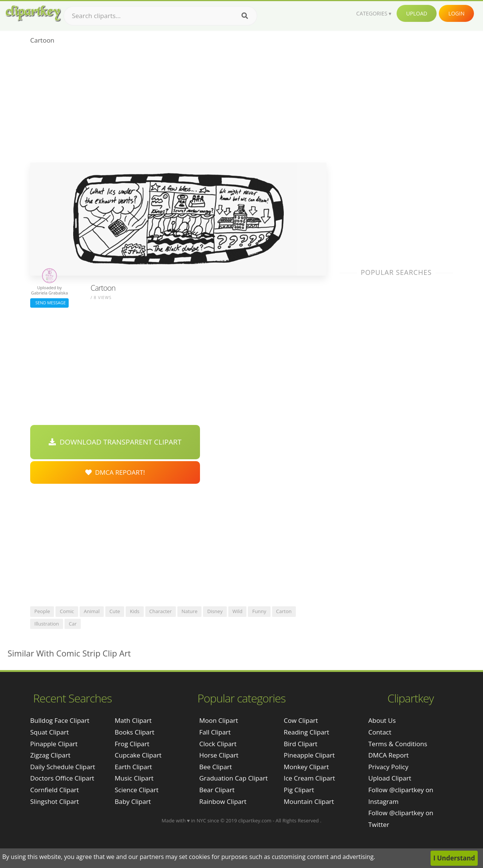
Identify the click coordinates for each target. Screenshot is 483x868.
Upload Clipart (390, 778)
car (73, 624)
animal (92, 611)
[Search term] (160, 16)
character (161, 611)
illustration (47, 624)
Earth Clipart (133, 767)
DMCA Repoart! (115, 472)
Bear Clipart (217, 790)
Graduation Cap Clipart (234, 778)
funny (259, 611)
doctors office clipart (62, 778)
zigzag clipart (50, 755)
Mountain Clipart (309, 801)
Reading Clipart (306, 732)
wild (238, 611)
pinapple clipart (54, 744)
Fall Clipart (215, 732)
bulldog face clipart (60, 720)
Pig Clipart (299, 790)
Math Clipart (133, 720)
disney (215, 611)
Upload (417, 13)
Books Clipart (135, 732)
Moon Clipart (219, 720)
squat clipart (49, 732)
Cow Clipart (301, 720)
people (42, 611)
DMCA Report (388, 755)
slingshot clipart (55, 801)
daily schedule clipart (63, 767)
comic (67, 611)
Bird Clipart (301, 744)
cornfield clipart (55, 790)
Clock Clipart (218, 744)
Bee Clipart (216, 767)
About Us (382, 720)
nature (189, 611)
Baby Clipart (133, 801)
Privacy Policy (388, 767)
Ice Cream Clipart (309, 778)
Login (456, 13)
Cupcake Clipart (138, 755)
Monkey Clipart (306, 767)
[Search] (245, 16)
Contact (380, 732)
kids (135, 611)
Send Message (49, 303)
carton (284, 611)
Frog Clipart (132, 744)
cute (115, 611)
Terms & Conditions (398, 744)
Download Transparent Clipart (115, 442)
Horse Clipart (219, 755)
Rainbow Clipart (223, 801)
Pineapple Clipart (309, 755)
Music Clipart (134, 778)
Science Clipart (137, 790)
